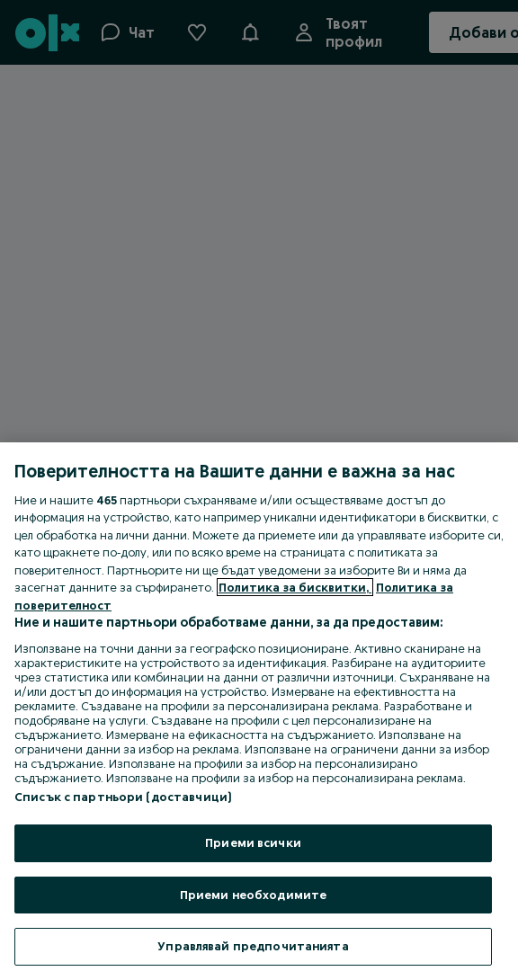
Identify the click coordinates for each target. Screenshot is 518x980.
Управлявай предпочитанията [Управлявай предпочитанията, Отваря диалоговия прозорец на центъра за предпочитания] (253, 946)
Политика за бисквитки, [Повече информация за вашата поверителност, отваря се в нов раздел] (295, 587)
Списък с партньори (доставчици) (123, 797)
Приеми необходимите (253, 895)
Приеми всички (253, 842)
